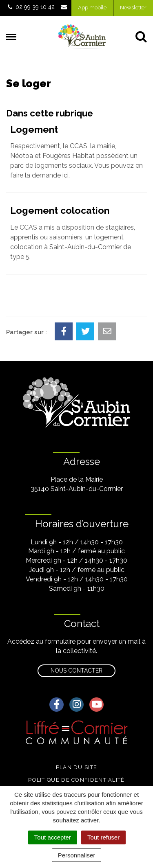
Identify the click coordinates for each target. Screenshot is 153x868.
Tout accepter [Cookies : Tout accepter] (53, 837)
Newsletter (133, 8)
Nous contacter (76, 671)
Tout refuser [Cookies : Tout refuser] (103, 837)
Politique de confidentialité (76, 780)
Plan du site (77, 767)
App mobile (92, 8)
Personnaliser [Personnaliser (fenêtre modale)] (77, 855)
